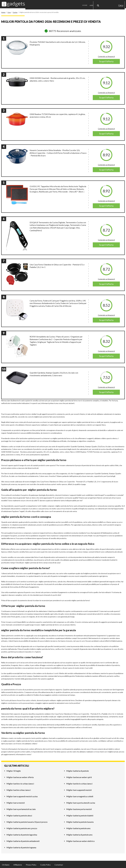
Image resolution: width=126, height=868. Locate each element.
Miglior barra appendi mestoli (79, 789)
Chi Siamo (6, 864)
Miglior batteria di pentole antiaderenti (23, 840)
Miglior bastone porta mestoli (79, 808)
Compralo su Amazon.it (106, 56)
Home (86, 4)
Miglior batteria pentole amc (79, 828)
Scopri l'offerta (106, 61)
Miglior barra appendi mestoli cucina (22, 796)
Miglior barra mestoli (16, 802)
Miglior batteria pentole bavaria (80, 821)
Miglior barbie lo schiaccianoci (79, 783)
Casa (109, 4)
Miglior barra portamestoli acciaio (21, 808)
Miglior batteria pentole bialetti (80, 815)
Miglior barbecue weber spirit (79, 776)
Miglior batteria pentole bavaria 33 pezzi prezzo (27, 821)
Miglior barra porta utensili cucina (81, 802)
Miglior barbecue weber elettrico (80, 840)
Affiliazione (18, 864)
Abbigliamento (97, 4)
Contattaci (59, 864)
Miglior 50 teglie (14, 770)
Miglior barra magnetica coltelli (80, 796)
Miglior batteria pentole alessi (19, 815)
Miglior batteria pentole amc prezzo (22, 828)
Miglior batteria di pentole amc (79, 834)
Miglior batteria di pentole (78, 770)
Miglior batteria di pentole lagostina (22, 834)
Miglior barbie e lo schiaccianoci (20, 783)
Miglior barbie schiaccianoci (19, 789)
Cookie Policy (45, 864)
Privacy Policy (31, 864)
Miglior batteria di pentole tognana (21, 847)
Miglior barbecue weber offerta (20, 776)
